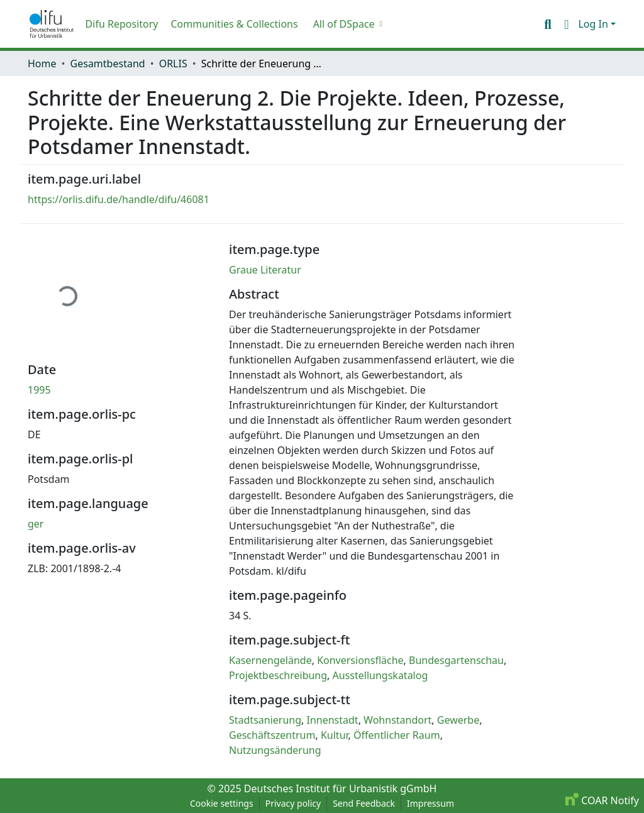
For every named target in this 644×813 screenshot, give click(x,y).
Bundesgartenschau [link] (456, 660)
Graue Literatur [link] (265, 270)
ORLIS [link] (173, 64)
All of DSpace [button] (344, 24)
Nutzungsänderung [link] (275, 750)
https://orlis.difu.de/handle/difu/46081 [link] (119, 199)
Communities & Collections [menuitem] (234, 24)
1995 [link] (39, 390)
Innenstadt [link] (333, 720)
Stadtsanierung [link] (265, 720)
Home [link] (42, 64)
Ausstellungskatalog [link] (380, 675)
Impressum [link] (430, 803)
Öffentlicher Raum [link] (397, 735)
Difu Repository (122, 24)
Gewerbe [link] (458, 720)
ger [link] (36, 524)
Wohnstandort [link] (397, 720)
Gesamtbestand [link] (108, 64)
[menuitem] (347, 24)
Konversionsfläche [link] (360, 660)
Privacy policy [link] (293, 803)
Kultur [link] (335, 735)
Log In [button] (594, 24)
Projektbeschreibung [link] (278, 675)
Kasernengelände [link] (270, 660)
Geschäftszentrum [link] (272, 735)
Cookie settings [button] (222, 803)
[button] (52, 24)
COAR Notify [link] (602, 800)
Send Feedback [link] (364, 803)
